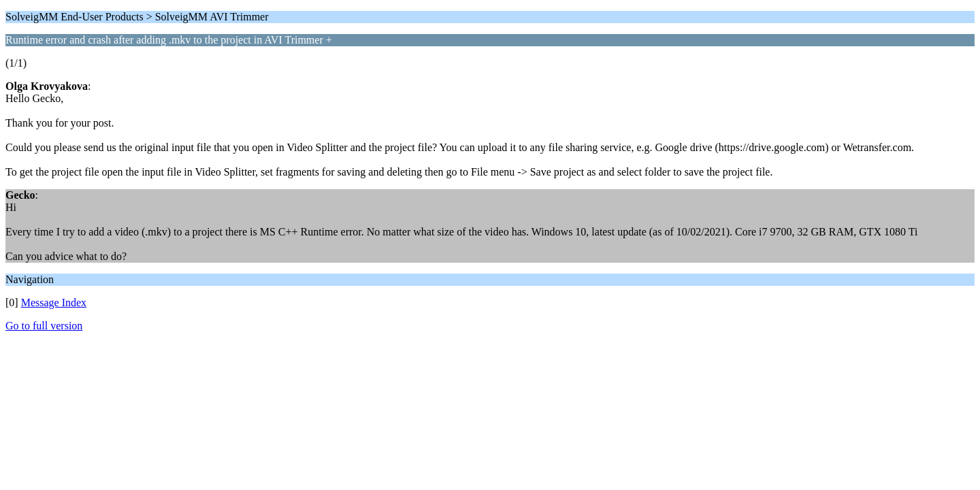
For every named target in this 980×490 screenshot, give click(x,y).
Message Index (54, 303)
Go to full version (44, 326)
